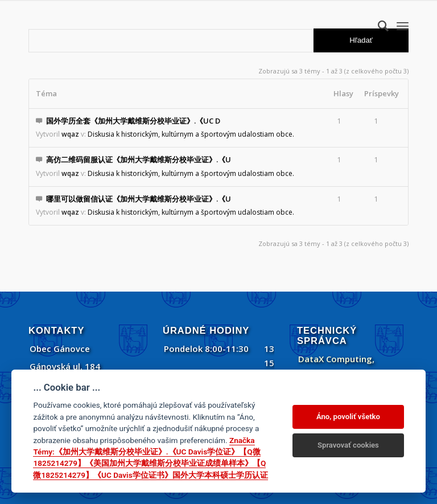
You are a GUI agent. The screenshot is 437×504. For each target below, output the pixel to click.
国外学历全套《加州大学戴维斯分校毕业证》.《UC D (133, 121)
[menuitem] (378, 26)
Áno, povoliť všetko (348, 417)
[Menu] (403, 26)
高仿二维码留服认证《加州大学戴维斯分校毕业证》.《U (139, 159)
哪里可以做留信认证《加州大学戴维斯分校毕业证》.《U (139, 199)
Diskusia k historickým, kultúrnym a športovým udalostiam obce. (191, 134)
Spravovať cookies (348, 445)
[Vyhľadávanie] (378, 26)
